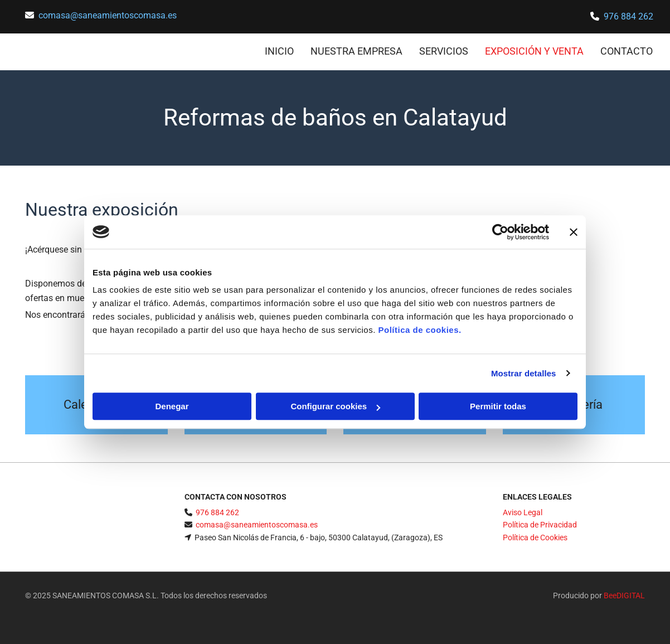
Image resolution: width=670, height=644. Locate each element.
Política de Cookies (535, 538)
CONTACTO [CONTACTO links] (627, 51)
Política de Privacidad (540, 525)
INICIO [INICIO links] (279, 51)
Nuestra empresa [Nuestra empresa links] (356, 51)
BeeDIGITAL (624, 595)
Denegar (172, 406)
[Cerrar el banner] (574, 232)
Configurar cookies (335, 406)
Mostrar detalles (524, 373)
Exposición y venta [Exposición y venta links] (534, 51)
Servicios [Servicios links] (444, 51)
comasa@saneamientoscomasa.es (108, 15)
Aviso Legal (523, 512)
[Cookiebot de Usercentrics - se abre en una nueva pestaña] (500, 232)
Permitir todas (498, 406)
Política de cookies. (419, 330)
